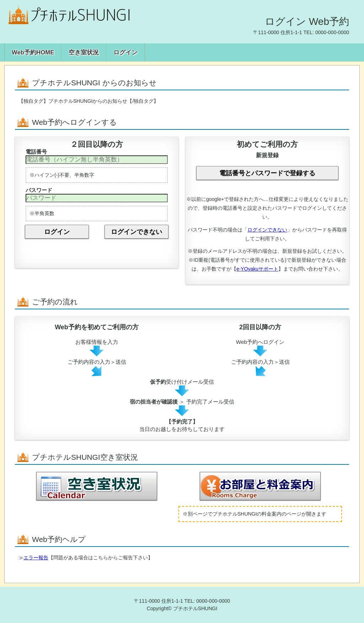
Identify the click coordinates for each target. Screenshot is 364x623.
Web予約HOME (33, 52)
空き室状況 (84, 52)
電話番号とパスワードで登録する (267, 173)
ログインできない (136, 232)
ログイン (125, 52)
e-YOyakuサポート (257, 269)
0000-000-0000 (332, 32)
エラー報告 (36, 558)
